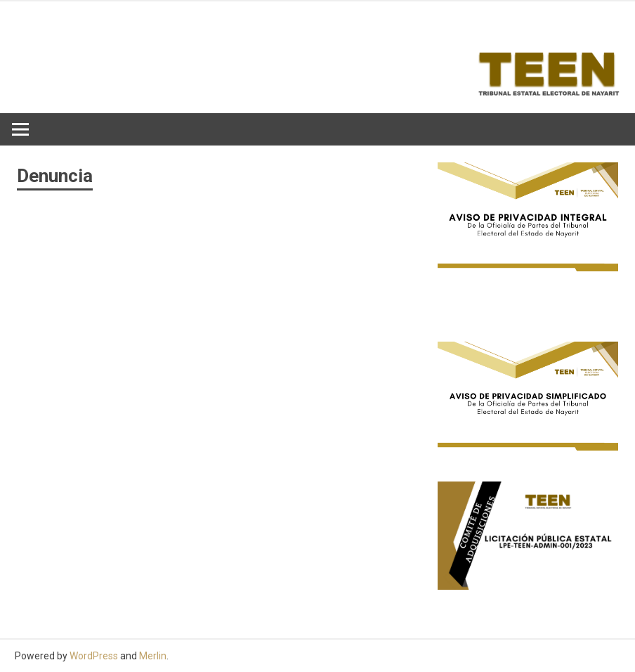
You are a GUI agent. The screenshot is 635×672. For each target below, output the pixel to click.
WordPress (94, 656)
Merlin (153, 656)
